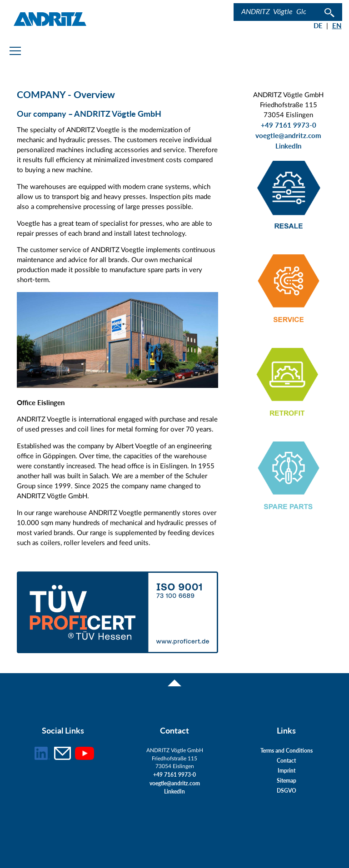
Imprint (287, 771)
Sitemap (287, 781)
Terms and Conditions (287, 751)
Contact (286, 761)
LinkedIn (288, 146)
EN (337, 26)
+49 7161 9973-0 (289, 125)
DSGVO (287, 791)
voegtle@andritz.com (288, 136)
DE (318, 26)
